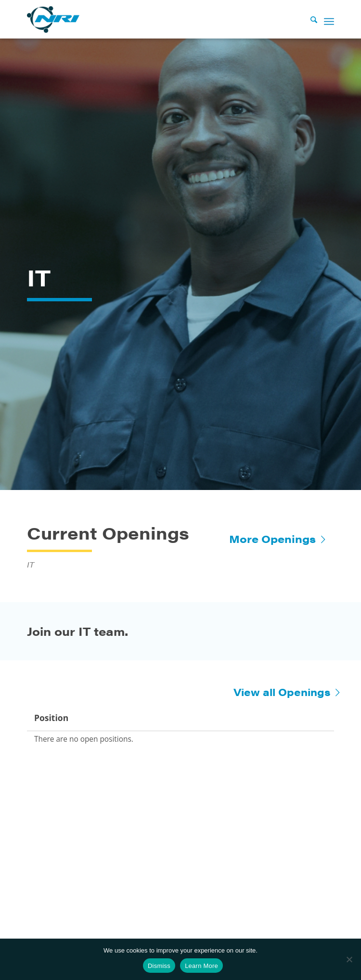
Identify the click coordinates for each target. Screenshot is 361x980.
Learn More (201, 966)
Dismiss (159, 966)
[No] (349, 959)
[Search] (309, 19)
